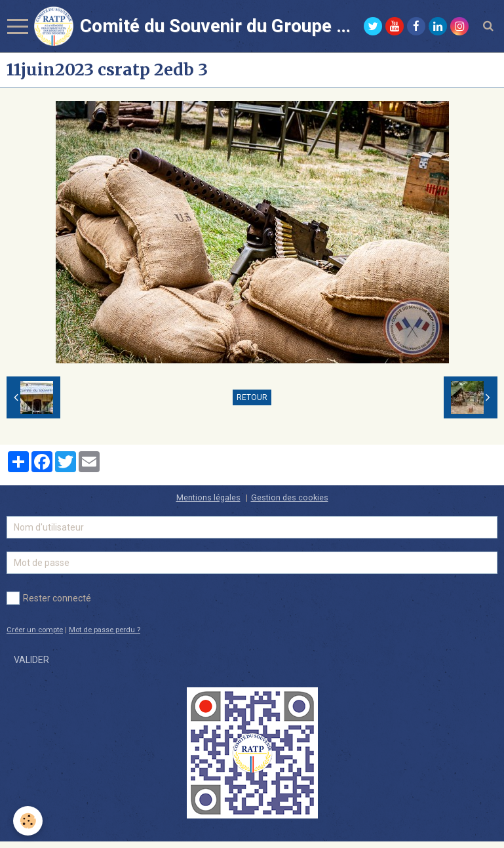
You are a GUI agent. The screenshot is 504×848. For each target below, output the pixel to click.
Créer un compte (35, 630)
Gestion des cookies (290, 497)
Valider (31, 660)
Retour (252, 397)
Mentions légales (208, 497)
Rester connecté (49, 598)
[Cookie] (28, 821)
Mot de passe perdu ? (105, 630)
